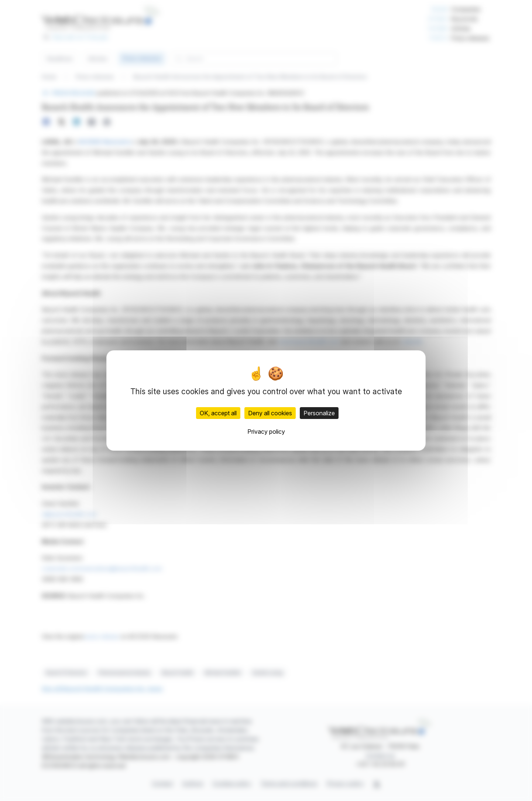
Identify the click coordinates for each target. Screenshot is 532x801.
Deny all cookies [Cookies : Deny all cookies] (270, 413)
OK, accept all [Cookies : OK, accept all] (218, 413)
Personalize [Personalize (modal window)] (319, 413)
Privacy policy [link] (266, 432)
